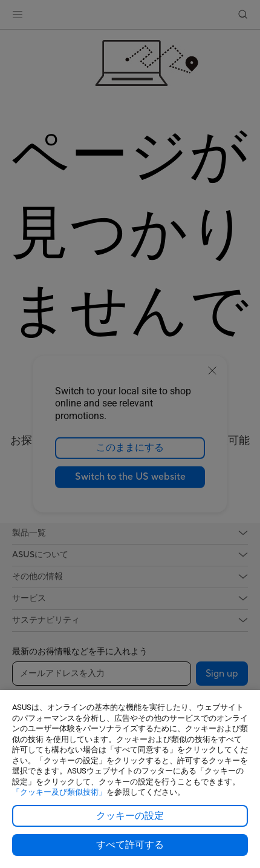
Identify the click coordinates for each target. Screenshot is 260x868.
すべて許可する (130, 845)
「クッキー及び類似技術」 (59, 792)
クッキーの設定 (130, 816)
